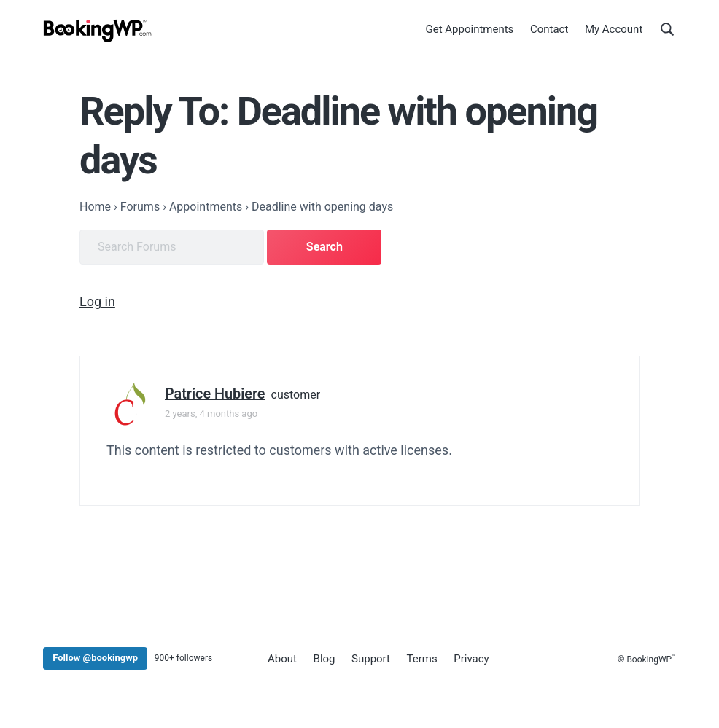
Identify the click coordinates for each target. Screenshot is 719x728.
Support (371, 659)
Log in (97, 301)
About (282, 659)
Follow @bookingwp (95, 658)
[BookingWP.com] (98, 31)
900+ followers (183, 658)
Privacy (471, 659)
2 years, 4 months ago (211, 414)
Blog (324, 659)
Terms (422, 659)
